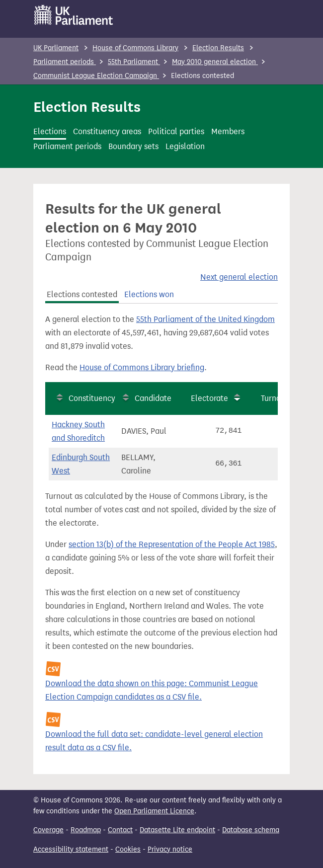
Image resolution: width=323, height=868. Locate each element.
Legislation (185, 146)
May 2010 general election (215, 62)
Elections (50, 131)
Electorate (209, 398)
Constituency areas (107, 131)
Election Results (218, 48)
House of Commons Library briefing (142, 367)
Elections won (149, 294)
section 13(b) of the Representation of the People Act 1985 (172, 544)
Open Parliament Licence (154, 811)
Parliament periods (65, 62)
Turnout (275, 398)
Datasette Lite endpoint (177, 830)
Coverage (48, 830)
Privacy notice (170, 849)
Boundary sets (133, 146)
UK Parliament (56, 48)
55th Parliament (134, 62)
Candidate (153, 398)
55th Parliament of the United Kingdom (205, 319)
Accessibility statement (71, 849)
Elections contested (82, 294)
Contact (120, 830)
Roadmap (86, 830)
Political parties (176, 131)
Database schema (251, 830)
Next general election (239, 277)
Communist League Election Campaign (96, 76)
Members (228, 131)
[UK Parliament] (74, 15)
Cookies (128, 849)
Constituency (92, 398)
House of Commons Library (135, 48)
